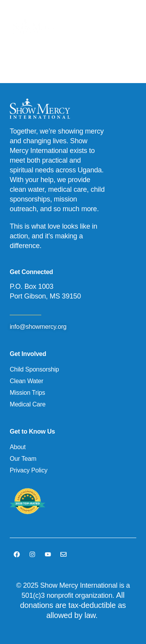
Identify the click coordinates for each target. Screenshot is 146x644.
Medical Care (28, 404)
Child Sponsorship (34, 369)
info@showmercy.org (38, 327)
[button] (127, 27)
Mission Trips (27, 393)
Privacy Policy (29, 470)
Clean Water (26, 381)
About (18, 447)
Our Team (23, 459)
